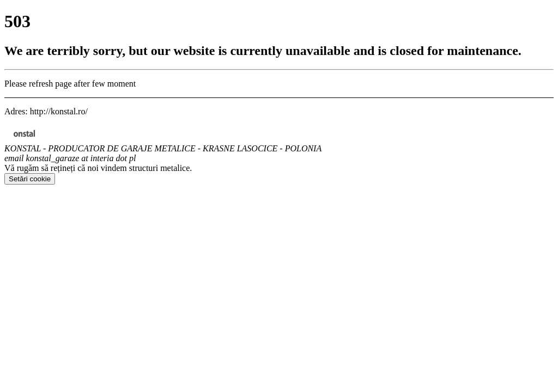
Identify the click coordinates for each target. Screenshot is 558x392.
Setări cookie (30, 179)
